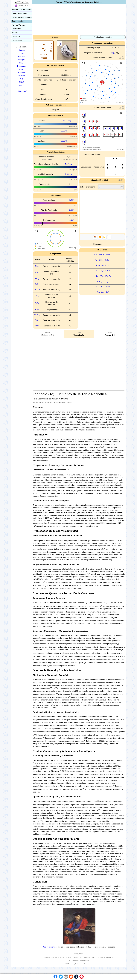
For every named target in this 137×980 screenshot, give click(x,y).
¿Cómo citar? (22, 91)
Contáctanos (17, 40)
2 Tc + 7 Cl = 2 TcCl (102, 271)
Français (22, 60)
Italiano (22, 63)
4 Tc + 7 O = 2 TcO (102, 255)
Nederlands (22, 66)
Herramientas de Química (22, 10)
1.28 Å (72, 200)
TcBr (37, 272)
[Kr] (112, 53)
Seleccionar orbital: (88, 187)
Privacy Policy (110, 958)
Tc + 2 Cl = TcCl (102, 265)
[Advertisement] (79, 20)
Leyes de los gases (19, 13)
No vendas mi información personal (79, 960)
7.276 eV (69, 164)
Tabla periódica (18, 21)
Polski (22, 69)
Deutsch (22, 50)
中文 (22, 79)
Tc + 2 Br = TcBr (102, 260)
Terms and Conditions (97, 958)
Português (22, 73)
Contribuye (16, 37)
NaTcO (37, 289)
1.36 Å (72, 220)
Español (22, 56)
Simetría (15, 33)
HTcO (37, 310)
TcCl (37, 266)
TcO (37, 284)
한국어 (22, 85)
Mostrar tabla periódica (103, 37)
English (22, 53)
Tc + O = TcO (102, 282)
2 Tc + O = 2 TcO (102, 292)
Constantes (16, 29)
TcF (37, 296)
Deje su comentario (50, 947)
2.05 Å (72, 210)
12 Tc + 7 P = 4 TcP (102, 276)
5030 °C (64, 141)
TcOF (37, 326)
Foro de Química (18, 25)
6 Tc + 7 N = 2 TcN (102, 287)
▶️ (100, 237)
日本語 (22, 82)
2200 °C (64, 131)
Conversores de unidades (22, 17)
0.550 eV (69, 174)
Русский (22, 76)
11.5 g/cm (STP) (64, 121)
